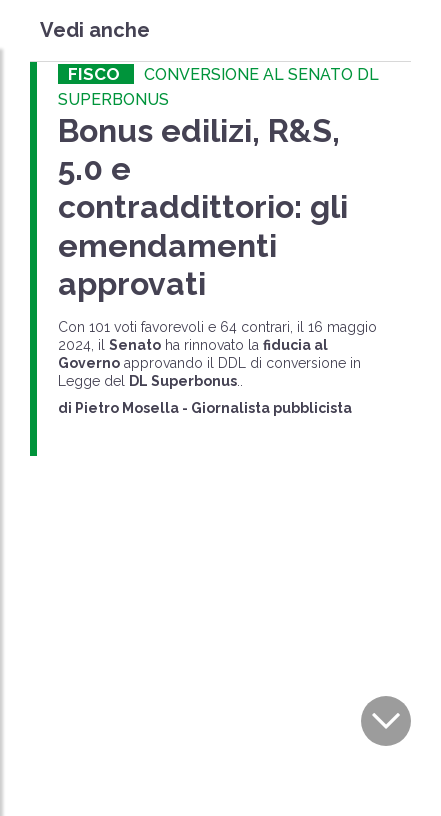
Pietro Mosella (127, 408)
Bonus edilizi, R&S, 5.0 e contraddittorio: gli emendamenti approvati (203, 207)
